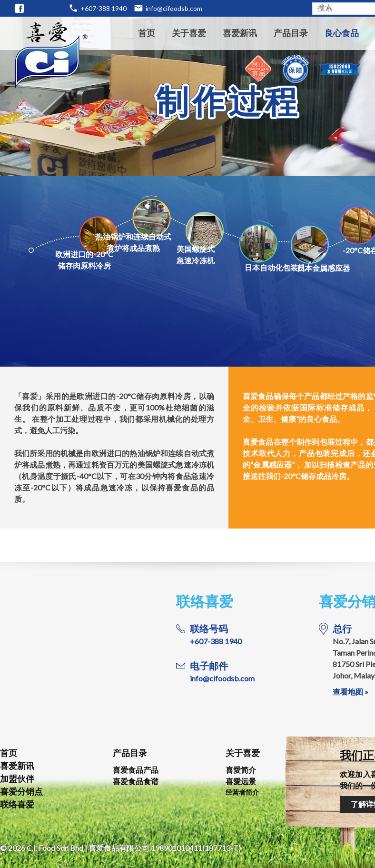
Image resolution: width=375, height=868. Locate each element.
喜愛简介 (241, 770)
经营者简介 (242, 792)
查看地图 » (350, 692)
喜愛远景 (241, 781)
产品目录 (291, 33)
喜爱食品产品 (136, 770)
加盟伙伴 (17, 778)
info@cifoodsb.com (174, 8)
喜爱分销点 (21, 791)
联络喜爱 (17, 804)
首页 (147, 33)
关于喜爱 (189, 33)
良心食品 (342, 33)
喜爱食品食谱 (136, 781)
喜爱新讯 (240, 33)
